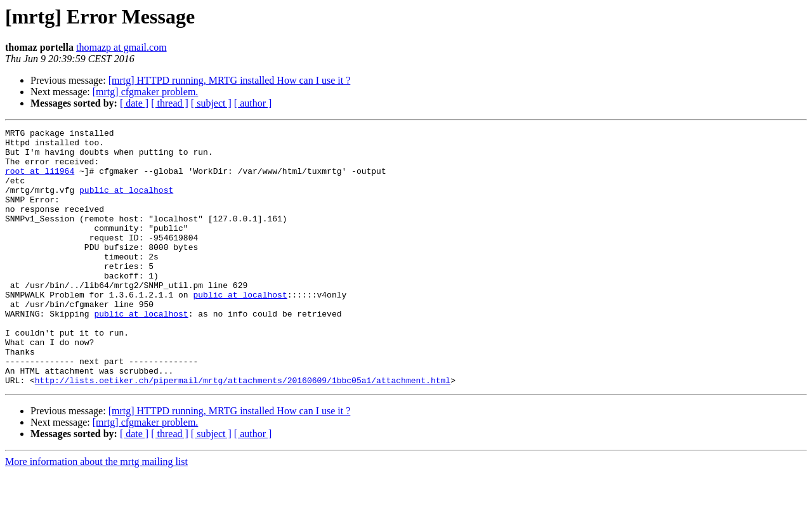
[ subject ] (211, 103)
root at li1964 (40, 180)
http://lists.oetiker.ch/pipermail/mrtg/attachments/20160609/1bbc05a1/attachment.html (243, 431)
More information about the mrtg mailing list (96, 513)
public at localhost (126, 203)
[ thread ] (170, 103)
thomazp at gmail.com (121, 47)
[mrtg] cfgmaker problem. (146, 92)
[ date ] (134, 103)
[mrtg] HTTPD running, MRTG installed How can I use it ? (230, 80)
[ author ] (253, 103)
